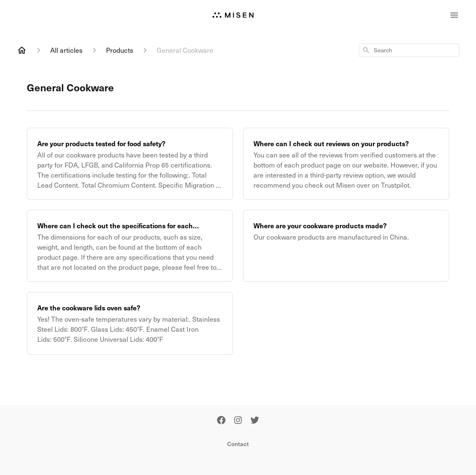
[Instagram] (238, 421)
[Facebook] (221, 421)
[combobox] (409, 50)
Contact (238, 444)
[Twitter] (255, 421)
